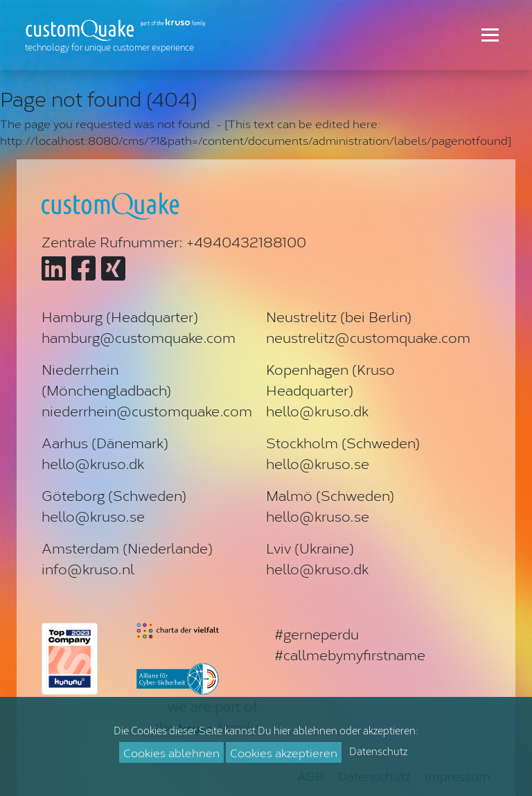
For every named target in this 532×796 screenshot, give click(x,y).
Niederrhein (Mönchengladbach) (106, 379)
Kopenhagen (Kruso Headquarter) (330, 379)
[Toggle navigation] (490, 35)
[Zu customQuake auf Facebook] (83, 267)
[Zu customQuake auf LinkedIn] (54, 267)
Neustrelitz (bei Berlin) (339, 316)
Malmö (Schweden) (330, 495)
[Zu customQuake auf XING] (113, 267)
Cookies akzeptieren (284, 752)
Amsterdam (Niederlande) (127, 547)
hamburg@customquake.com (139, 337)
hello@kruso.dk (317, 410)
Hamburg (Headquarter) (120, 316)
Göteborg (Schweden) (114, 495)
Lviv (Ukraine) (310, 547)
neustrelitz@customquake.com (368, 337)
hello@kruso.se (318, 463)
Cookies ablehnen (171, 752)
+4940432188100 (246, 241)
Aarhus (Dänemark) (105, 442)
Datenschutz (378, 751)
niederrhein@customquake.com (147, 410)
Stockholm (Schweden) (343, 442)
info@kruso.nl (88, 568)
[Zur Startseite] (118, 35)
